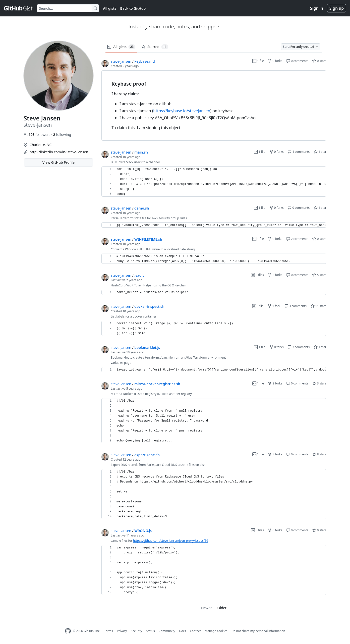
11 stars (319, 306)
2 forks (275, 275)
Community (167, 631)
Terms (109, 631)
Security (137, 631)
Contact (195, 631)
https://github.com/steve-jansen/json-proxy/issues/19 (171, 541)
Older (222, 608)
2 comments (297, 239)
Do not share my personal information (258, 631)
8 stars (319, 454)
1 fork (274, 306)
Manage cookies (216, 631)
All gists (110, 8)
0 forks (275, 61)
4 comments (299, 152)
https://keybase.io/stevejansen (182, 111)
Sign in (317, 8)
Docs (182, 631)
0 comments (297, 61)
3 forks (275, 454)
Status (150, 631)
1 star (320, 152)
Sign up (337, 8)
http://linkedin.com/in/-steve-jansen (59, 152)
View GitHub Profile (58, 162)
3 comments (296, 306)
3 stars (319, 383)
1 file (258, 61)
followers (37, 134)
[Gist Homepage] (18, 8)
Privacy (122, 631)
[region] (214, 106)
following (62, 134)
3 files (257, 275)
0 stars (319, 61)
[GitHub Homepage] (68, 631)
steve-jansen (121, 61)
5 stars (319, 275)
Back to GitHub (133, 8)
